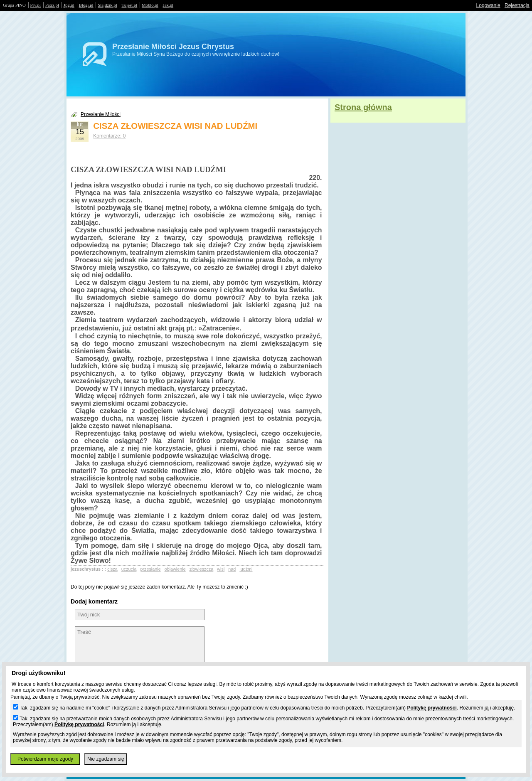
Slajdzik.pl (107, 5)
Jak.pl (168, 5)
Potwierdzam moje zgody (45, 759)
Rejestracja (517, 5)
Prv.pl (36, 5)
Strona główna (363, 107)
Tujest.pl (130, 5)
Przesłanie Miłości (101, 114)
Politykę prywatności (432, 708)
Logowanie (488, 5)
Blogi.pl (86, 5)
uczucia (129, 569)
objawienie (175, 569)
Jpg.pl (69, 5)
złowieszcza (202, 569)
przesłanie (150, 569)
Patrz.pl (52, 5)
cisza (112, 569)
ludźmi (246, 569)
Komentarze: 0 (109, 136)
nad (232, 569)
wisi (221, 569)
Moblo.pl (150, 5)
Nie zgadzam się (106, 759)
